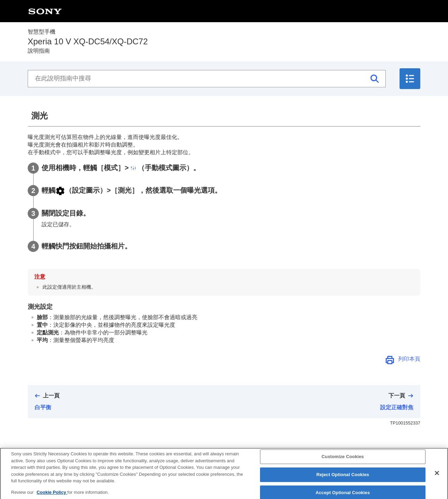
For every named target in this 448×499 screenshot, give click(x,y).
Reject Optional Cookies (343, 481)
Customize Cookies (343, 463)
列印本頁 (409, 359)
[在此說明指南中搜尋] (207, 79)
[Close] (437, 480)
